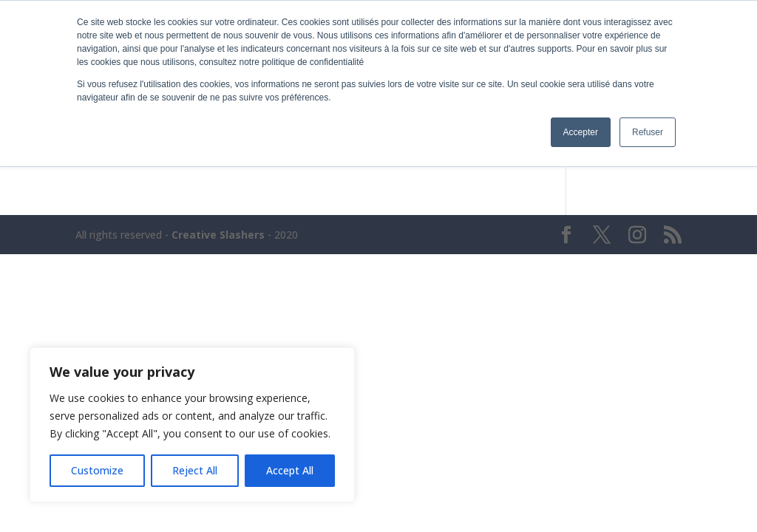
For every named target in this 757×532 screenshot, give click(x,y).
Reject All (195, 470)
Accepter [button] (581, 132)
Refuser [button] (648, 132)
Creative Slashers (218, 235)
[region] (192, 425)
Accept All (290, 470)
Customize (97, 470)
